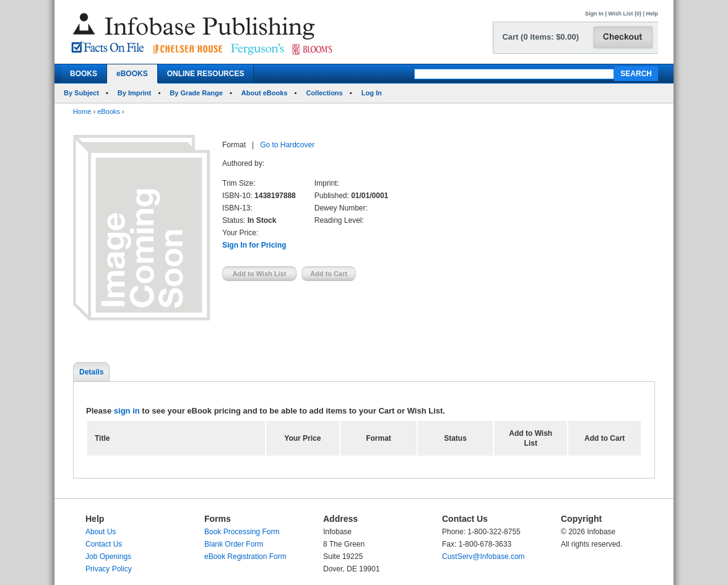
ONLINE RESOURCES (206, 74)
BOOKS (84, 74)
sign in (127, 411)
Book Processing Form (242, 532)
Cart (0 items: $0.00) (540, 37)
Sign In (594, 14)
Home (82, 111)
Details (91, 372)
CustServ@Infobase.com (483, 557)
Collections (324, 93)
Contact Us (104, 544)
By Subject (81, 93)
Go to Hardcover (287, 145)
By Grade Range (196, 93)
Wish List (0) (625, 14)
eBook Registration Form (245, 557)
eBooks (109, 111)
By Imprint (134, 93)
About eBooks (265, 93)
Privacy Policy (109, 569)
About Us (101, 532)
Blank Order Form (234, 544)
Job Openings (108, 557)
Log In (372, 93)
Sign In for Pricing (254, 245)
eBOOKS (132, 74)
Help (652, 14)
